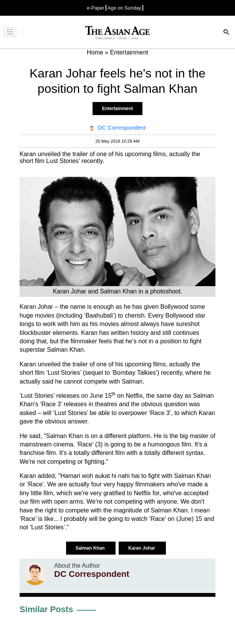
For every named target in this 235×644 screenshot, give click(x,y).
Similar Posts (46, 609)
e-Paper (96, 8)
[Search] (227, 33)
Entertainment (118, 109)
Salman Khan (91, 548)
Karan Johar (142, 548)
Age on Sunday (124, 8)
